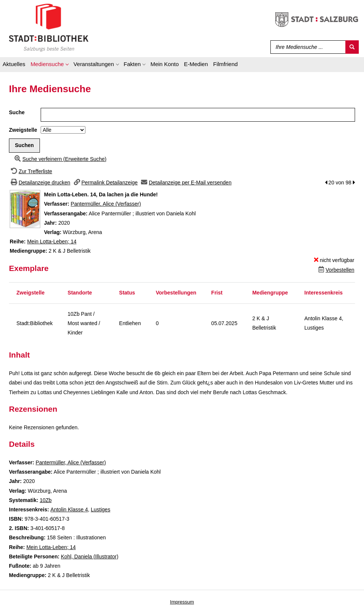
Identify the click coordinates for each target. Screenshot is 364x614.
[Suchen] (352, 47)
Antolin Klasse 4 (69, 509)
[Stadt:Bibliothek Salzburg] (49, 27)
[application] (49, 65)
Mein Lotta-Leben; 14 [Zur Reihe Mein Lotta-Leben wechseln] (52, 241)
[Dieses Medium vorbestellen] (335, 270)
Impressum (182, 602)
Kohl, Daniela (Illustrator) (90, 557)
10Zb (45, 500)
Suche (17, 112)
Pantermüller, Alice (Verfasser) (106, 204)
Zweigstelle (23, 130)
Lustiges (100, 509)
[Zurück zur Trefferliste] (31, 171)
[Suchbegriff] (306, 47)
